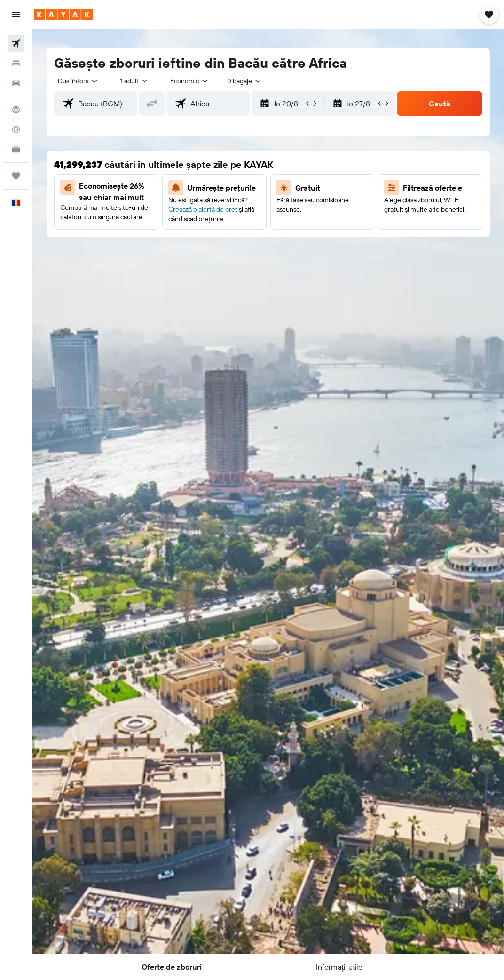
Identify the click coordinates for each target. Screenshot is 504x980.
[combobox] (190, 81)
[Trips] (16, 176)
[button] (16, 15)
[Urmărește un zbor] (16, 129)
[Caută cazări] (16, 63)
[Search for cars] (16, 83)
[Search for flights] (16, 43)
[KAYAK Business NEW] (16, 149)
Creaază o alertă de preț (203, 209)
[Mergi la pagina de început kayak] (63, 15)
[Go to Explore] (16, 110)
